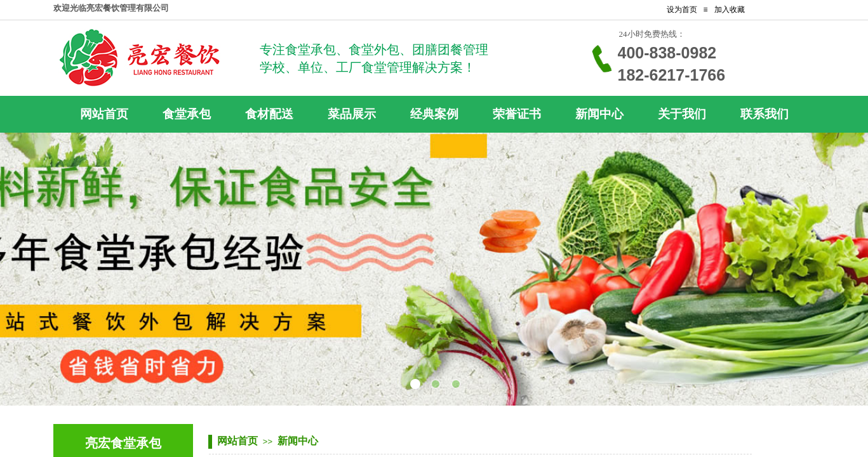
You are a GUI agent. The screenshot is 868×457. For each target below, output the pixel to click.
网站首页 (237, 441)
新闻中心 (298, 441)
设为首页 (682, 10)
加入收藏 (730, 10)
